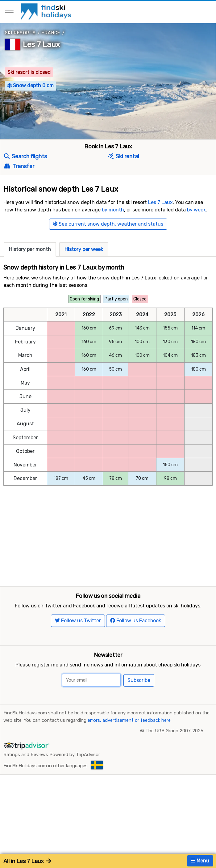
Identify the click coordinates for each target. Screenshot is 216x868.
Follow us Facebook (136, 667)
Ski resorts (20, 33)
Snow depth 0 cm (31, 85)
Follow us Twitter (78, 667)
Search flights (25, 156)
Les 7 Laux (41, 45)
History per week (84, 249)
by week (196, 210)
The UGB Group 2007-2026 (174, 777)
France (51, 33)
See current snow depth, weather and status (108, 224)
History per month (30, 249)
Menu (200, 861)
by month (113, 210)
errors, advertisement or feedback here (129, 767)
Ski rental (124, 156)
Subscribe (139, 727)
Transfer (19, 166)
